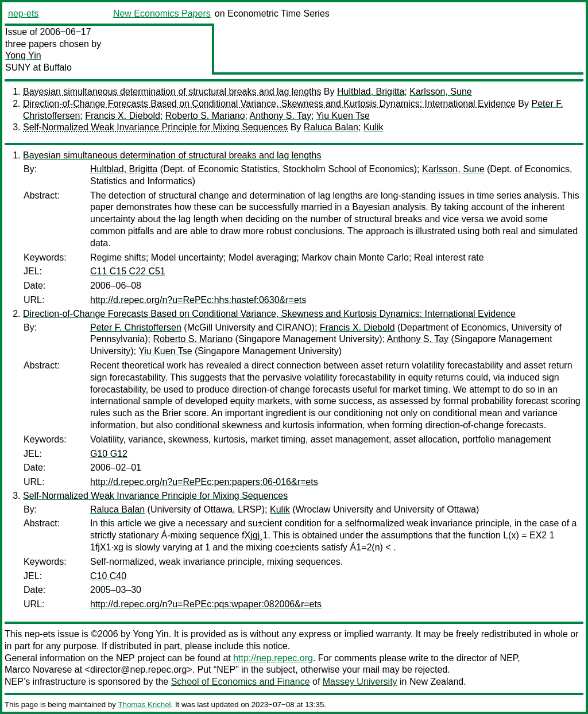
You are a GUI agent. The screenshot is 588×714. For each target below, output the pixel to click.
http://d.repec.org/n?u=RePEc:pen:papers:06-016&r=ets (204, 482)
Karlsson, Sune (441, 92)
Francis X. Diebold (123, 116)
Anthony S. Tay (281, 116)
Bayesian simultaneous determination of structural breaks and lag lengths (172, 92)
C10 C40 (108, 576)
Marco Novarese (38, 670)
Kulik (374, 127)
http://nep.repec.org (273, 658)
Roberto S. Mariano (205, 116)
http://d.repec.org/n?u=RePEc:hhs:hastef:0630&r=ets (198, 300)
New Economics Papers (162, 13)
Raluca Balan (331, 127)
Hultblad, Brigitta (371, 92)
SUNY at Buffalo (38, 67)
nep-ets (23, 13)
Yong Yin (23, 55)
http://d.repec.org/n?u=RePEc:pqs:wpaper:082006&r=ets (206, 604)
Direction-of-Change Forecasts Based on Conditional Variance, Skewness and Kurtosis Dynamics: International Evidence (269, 104)
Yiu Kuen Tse (343, 116)
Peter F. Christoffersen (136, 327)
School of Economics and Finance (241, 682)
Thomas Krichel (144, 705)
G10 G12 (109, 454)
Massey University (360, 682)
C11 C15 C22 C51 (128, 271)
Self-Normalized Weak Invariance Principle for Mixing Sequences (155, 127)
